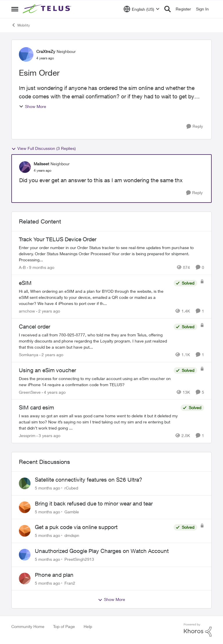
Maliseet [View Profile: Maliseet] (41, 164)
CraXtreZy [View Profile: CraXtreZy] (46, 51)
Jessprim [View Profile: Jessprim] (27, 435)
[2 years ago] (48, 311)
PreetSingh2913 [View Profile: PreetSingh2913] (79, 559)
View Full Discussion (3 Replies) (44, 148)
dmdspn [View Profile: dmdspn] (72, 535)
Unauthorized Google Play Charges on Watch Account (102, 551)
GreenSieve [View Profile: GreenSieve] (30, 392)
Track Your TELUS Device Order (58, 239)
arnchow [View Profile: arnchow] (27, 311)
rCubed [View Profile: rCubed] (71, 488)
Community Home (28, 626)
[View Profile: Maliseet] (25, 167)
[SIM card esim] (98, 422)
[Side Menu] (15, 9)
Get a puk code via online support (76, 527)
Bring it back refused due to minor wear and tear (94, 503)
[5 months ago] (47, 488)
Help (88, 626)
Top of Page (64, 626)
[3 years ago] (48, 435)
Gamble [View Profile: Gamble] (72, 511)
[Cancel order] (95, 341)
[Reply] (195, 126)
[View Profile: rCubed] (25, 483)
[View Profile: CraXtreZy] (26, 54)
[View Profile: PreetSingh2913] (25, 555)
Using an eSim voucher (47, 370)
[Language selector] (142, 9)
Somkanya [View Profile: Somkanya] (29, 355)
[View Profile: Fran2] (25, 579)
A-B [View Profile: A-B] (22, 267)
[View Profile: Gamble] (25, 507)
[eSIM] (95, 297)
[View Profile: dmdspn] (25, 531)
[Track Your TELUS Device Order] (111, 254)
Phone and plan (54, 575)
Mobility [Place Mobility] (21, 25)
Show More (33, 106)
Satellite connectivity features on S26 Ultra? (89, 480)
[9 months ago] (41, 267)
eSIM (25, 283)
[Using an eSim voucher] (95, 381)
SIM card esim (36, 407)
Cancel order (35, 327)
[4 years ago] (54, 392)
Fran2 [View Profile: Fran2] (70, 583)
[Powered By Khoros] (198, 630)
